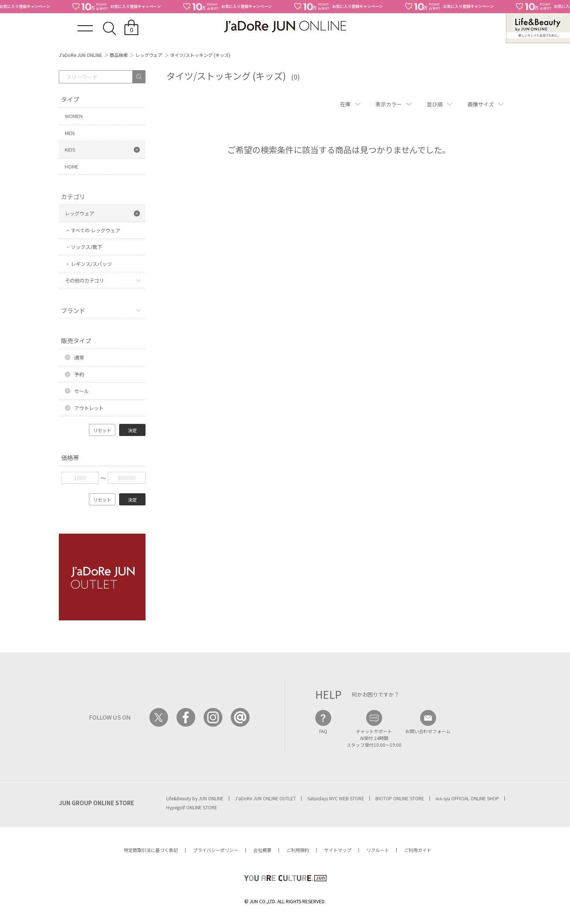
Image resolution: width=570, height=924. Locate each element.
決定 (132, 430)
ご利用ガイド (418, 850)
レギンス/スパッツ (91, 264)
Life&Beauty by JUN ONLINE (195, 798)
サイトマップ (338, 850)
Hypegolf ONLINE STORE (192, 807)
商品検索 (119, 55)
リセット (102, 430)
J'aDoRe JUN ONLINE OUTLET (265, 798)
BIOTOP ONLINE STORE (400, 798)
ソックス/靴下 (87, 247)
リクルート (378, 850)
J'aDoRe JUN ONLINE (80, 55)
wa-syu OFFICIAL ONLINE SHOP (467, 798)
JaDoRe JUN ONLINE (285, 27)
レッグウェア (149, 55)
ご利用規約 (298, 850)
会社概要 (262, 850)
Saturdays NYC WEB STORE (336, 798)
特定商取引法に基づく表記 (151, 850)
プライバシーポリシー (216, 850)
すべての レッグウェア (96, 230)
